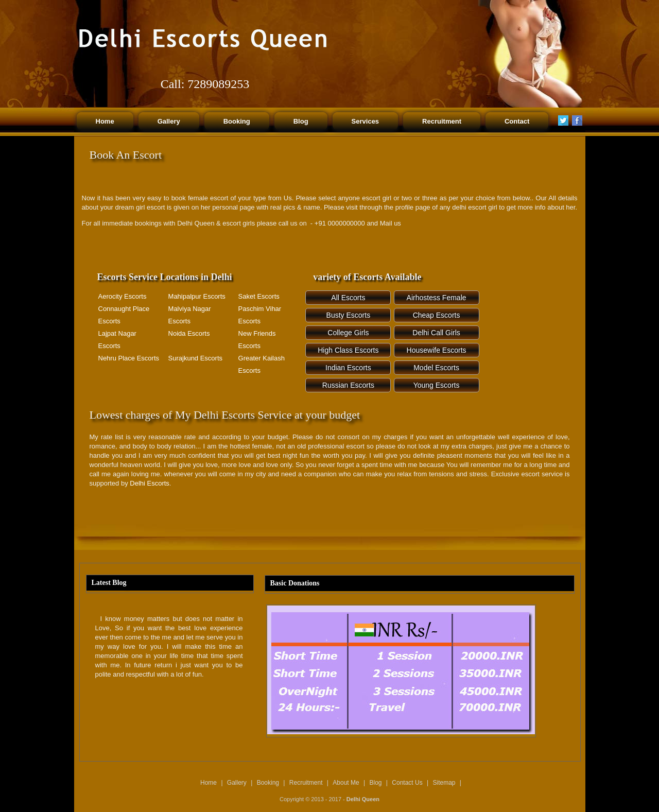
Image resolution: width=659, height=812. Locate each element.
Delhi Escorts (150, 483)
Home (209, 783)
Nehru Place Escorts (129, 358)
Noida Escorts (189, 333)
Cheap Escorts (437, 315)
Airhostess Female (437, 298)
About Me (346, 783)
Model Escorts (436, 368)
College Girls (348, 333)
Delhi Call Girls (436, 333)
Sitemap (445, 783)
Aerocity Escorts (123, 296)
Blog (375, 783)
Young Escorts (437, 385)
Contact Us (407, 783)
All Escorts (348, 298)
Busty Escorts (349, 315)
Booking (268, 783)
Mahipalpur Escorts (197, 296)
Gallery (237, 783)
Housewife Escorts (437, 350)
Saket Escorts (259, 296)
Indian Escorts (348, 368)
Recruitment (306, 783)
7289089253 (218, 84)
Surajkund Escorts (196, 358)
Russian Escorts (348, 385)
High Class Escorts (348, 350)
